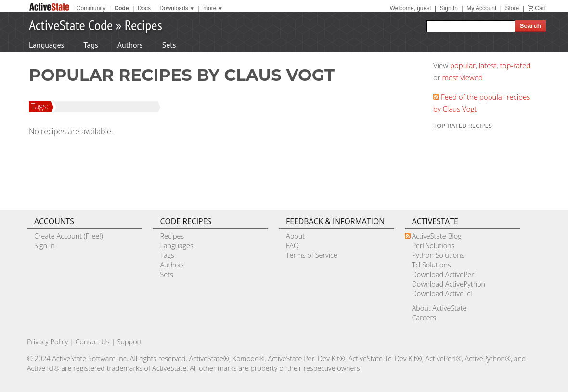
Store (512, 8)
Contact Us (93, 342)
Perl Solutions (433, 246)
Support (129, 342)
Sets (169, 45)
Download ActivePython (449, 284)
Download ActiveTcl (442, 294)
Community (91, 8)
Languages (46, 45)
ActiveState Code (71, 25)
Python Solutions (438, 255)
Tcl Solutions (432, 265)
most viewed (463, 77)
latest (488, 65)
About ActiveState (439, 308)
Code (122, 8)
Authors (130, 45)
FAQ (292, 246)
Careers (424, 318)
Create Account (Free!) (69, 236)
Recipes (143, 25)
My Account (481, 8)
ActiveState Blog (437, 236)
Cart (540, 8)
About (295, 236)
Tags (90, 45)
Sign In (449, 8)
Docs (144, 8)
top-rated (516, 65)
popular (463, 65)
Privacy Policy (48, 342)
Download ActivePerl (444, 274)
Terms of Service (312, 255)
